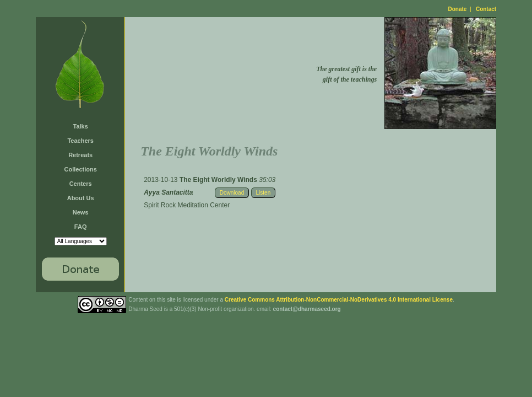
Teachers (80, 141)
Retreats (80, 155)
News (81, 212)
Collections (81, 169)
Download (232, 193)
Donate (458, 9)
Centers (81, 184)
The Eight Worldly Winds (219, 180)
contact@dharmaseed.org (307, 309)
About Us (81, 198)
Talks (81, 126)
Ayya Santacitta (168, 192)
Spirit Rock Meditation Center (187, 205)
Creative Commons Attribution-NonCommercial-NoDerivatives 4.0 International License (339, 300)
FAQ (81, 227)
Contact (486, 9)
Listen (264, 193)
